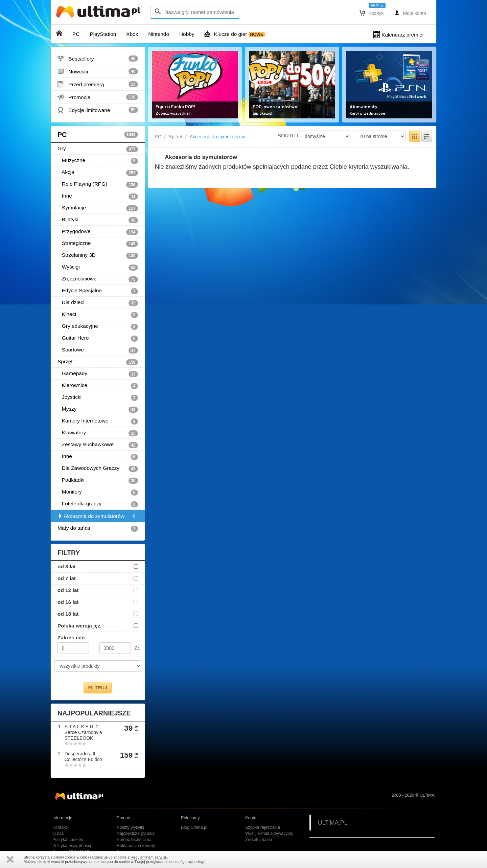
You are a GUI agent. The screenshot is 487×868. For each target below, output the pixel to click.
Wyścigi (98, 267)
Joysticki (98, 397)
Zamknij (10, 859)
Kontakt (60, 827)
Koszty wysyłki (130, 827)
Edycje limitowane (98, 110)
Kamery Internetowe (98, 421)
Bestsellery (98, 59)
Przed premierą (98, 84)
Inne (98, 196)
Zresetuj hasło (259, 840)
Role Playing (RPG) (98, 184)
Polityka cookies (68, 840)
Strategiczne (98, 244)
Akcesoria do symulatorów (98, 516)
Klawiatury (98, 433)
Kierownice (98, 386)
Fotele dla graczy (98, 504)
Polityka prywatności (72, 846)
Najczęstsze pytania (136, 833)
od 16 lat (68, 602)
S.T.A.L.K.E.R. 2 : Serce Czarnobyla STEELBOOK (83, 732)
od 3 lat (67, 566)
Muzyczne (98, 161)
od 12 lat (68, 590)
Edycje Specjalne (98, 291)
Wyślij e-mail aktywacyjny (269, 833)
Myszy (98, 409)
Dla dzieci (98, 303)
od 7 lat (67, 578)
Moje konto (410, 13)
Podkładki (98, 480)
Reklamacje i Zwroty (136, 846)
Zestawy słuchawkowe (98, 445)
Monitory (98, 492)
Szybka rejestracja (263, 827)
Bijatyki (98, 220)
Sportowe (98, 350)
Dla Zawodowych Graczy (98, 469)
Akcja (98, 173)
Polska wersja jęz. (80, 626)
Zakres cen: (72, 637)
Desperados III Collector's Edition (84, 757)
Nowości (98, 71)
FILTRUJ (98, 688)
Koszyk (372, 13)
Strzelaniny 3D (98, 255)
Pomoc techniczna (134, 840)
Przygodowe (98, 232)
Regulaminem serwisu (149, 857)
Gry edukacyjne (98, 326)
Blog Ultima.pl (194, 827)
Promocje (98, 97)
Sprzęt (98, 362)
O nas (58, 833)
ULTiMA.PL (333, 823)
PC (98, 135)
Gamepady (98, 374)
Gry (98, 149)
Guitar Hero (98, 338)
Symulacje (98, 208)
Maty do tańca (98, 528)
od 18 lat (68, 614)
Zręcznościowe (98, 279)
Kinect (98, 315)
